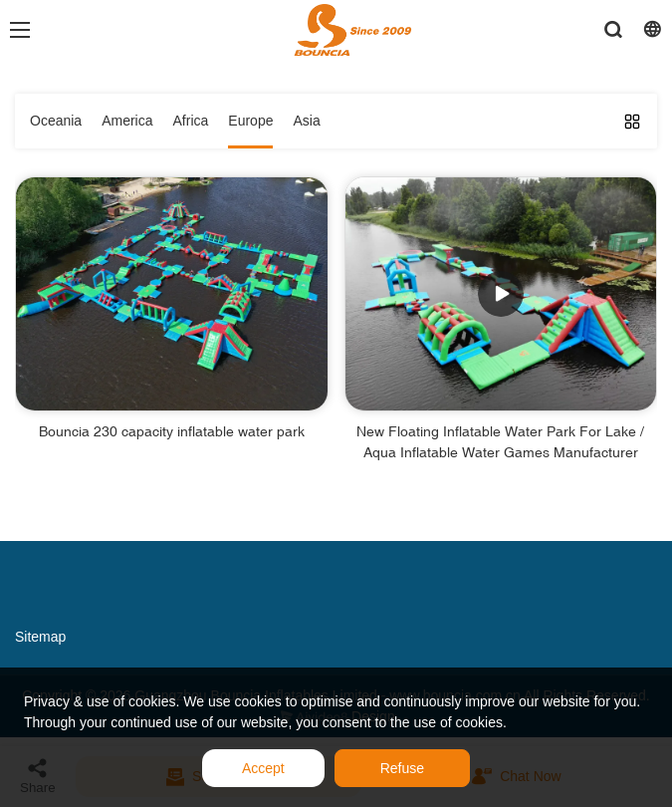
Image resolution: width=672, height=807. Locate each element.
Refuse (402, 768)
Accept (263, 768)
